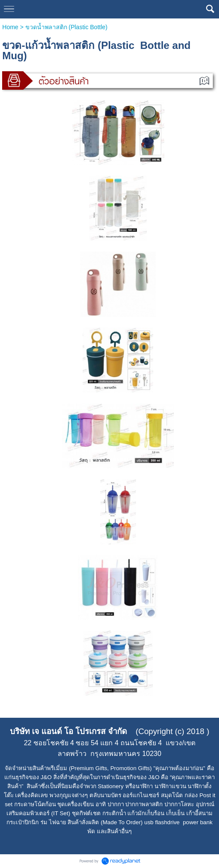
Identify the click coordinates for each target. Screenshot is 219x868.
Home (10, 27)
